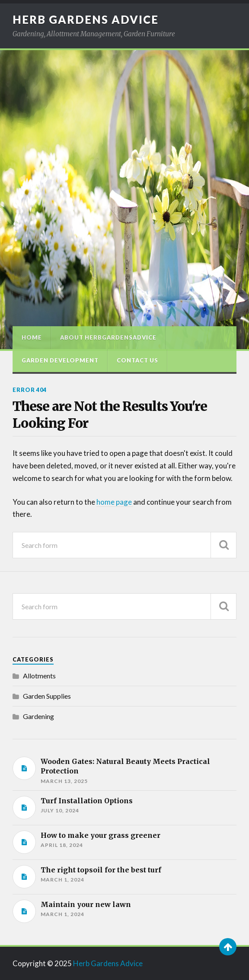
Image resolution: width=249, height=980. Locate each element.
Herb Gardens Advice (86, 19)
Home (32, 337)
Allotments (39, 676)
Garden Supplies (47, 696)
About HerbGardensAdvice (108, 337)
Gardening (38, 716)
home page (115, 502)
